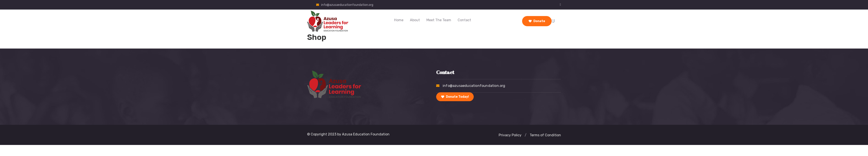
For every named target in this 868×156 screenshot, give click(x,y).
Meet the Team (439, 20)
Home (399, 20)
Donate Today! (455, 97)
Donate (537, 21)
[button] (526, 135)
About (415, 20)
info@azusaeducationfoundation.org (347, 5)
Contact (464, 20)
